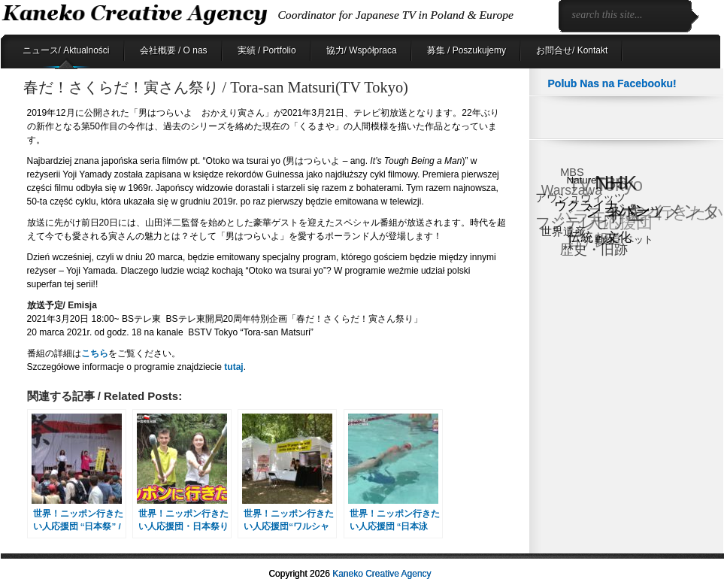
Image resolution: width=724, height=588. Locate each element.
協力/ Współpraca (362, 50)
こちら (95, 353)
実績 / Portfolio (267, 50)
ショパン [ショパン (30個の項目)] (619, 209)
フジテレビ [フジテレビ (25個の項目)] (573, 224)
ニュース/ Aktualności (66, 50)
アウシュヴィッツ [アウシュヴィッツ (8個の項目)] (580, 198)
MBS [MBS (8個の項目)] (572, 173)
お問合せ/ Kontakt (572, 50)
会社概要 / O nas (174, 50)
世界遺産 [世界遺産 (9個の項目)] (563, 231)
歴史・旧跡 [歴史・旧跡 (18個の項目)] (594, 249)
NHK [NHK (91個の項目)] (616, 182)
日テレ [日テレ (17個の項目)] (587, 242)
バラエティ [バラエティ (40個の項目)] (598, 217)
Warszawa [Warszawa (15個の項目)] (571, 191)
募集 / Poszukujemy (467, 50)
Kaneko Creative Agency (382, 574)
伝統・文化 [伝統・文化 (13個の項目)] (600, 236)
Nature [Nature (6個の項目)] (582, 179)
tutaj (233, 367)
